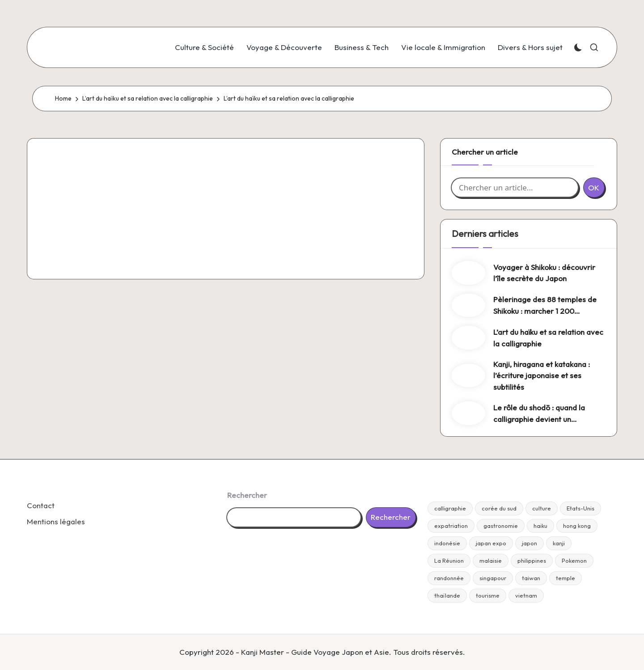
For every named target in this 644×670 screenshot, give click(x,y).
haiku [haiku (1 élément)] (540, 526)
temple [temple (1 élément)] (566, 578)
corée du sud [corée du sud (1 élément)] (499, 508)
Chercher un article (485, 152)
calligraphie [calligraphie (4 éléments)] (450, 508)
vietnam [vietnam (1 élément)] (526, 595)
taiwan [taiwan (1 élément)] (531, 578)
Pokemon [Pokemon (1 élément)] (574, 560)
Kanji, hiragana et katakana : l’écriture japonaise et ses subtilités (542, 375)
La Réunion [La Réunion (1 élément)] (449, 560)
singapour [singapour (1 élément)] (493, 578)
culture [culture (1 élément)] (542, 508)
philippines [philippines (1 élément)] (532, 560)
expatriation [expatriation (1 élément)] (451, 526)
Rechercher (247, 495)
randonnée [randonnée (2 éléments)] (449, 578)
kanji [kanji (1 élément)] (559, 543)
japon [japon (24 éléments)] (530, 543)
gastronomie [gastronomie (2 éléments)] (501, 526)
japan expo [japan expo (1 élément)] (491, 543)
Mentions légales (56, 521)
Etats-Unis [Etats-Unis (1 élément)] (580, 508)
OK (594, 188)
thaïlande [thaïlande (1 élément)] (447, 595)
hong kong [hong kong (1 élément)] (577, 526)
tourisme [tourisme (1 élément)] (488, 595)
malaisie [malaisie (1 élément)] (491, 560)
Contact (41, 505)
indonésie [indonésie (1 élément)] (447, 543)
